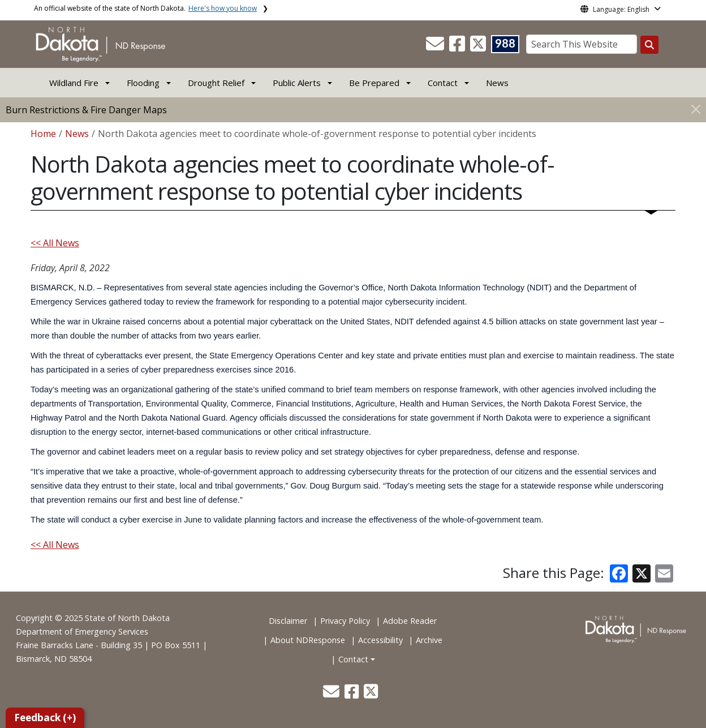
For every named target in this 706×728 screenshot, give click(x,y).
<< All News (55, 243)
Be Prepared (374, 83)
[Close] (696, 109)
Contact (353, 659)
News (497, 83)
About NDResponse (308, 640)
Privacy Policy (345, 621)
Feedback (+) (45, 718)
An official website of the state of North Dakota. (145, 8)
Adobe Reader (410, 621)
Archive (429, 640)
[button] (436, 47)
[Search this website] (649, 45)
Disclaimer (288, 621)
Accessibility (380, 640)
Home (43, 134)
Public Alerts (297, 83)
